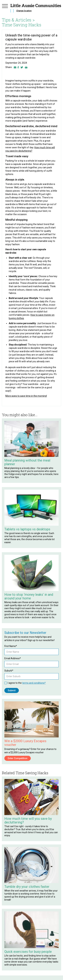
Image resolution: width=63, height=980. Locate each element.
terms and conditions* (34, 683)
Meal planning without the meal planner (27, 462)
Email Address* (13, 658)
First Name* (11, 646)
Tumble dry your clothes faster (27, 887)
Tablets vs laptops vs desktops (27, 529)
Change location (24, 11)
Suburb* (9, 671)
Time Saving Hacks (22, 25)
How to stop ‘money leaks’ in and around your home (29, 596)
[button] (5, 9)
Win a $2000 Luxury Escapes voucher (25, 743)
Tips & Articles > (18, 20)
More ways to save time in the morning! (26, 396)
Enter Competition (18, 758)
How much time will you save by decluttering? (28, 820)
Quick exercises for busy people (28, 952)
